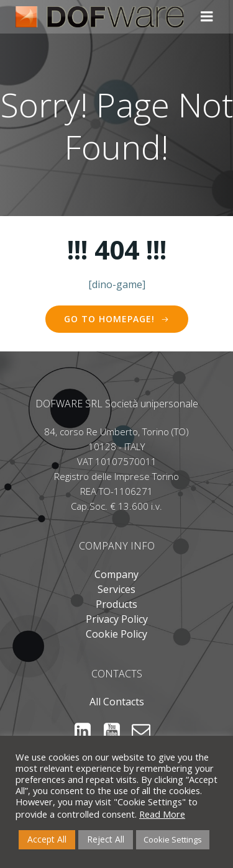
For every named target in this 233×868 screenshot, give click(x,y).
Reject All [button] (106, 839)
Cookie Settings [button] (173, 839)
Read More (162, 814)
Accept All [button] (47, 839)
